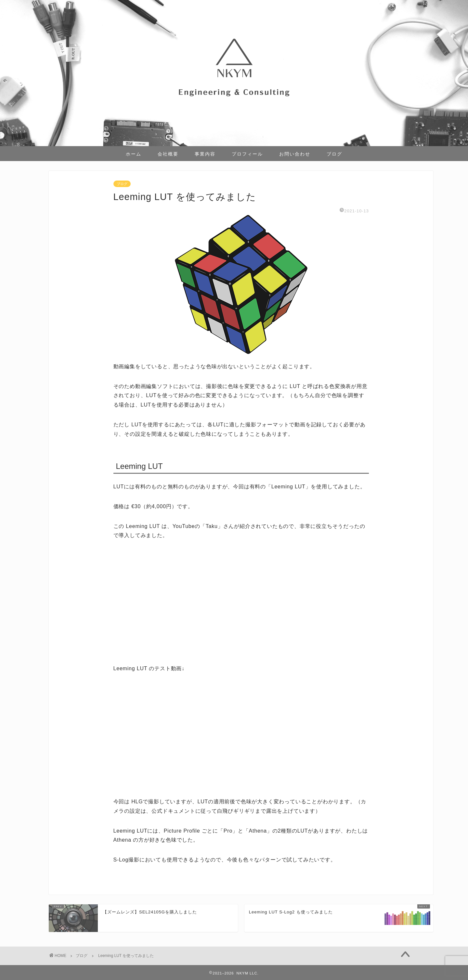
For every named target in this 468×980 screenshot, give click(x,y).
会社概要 (168, 154)
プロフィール (247, 154)
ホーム (134, 154)
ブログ (334, 154)
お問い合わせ (295, 154)
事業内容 (205, 154)
